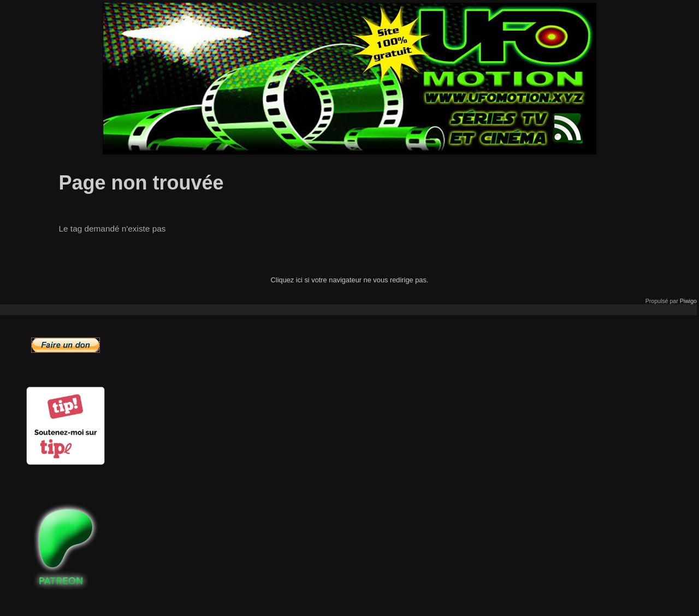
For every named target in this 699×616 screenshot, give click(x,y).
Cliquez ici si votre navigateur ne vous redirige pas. (350, 280)
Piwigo (688, 301)
